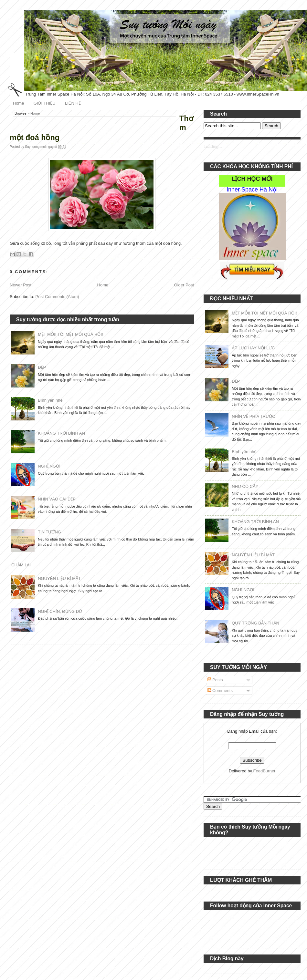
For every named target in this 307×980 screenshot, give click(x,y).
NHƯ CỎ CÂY (245, 486)
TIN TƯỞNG (49, 532)
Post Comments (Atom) (57, 297)
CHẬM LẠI (21, 565)
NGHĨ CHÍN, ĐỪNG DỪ (60, 611)
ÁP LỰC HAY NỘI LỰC (253, 348)
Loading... (213, 146)
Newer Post (21, 285)
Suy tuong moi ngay (40, 147)
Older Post (184, 285)
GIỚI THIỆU (45, 103)
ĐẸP (42, 367)
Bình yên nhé (50, 400)
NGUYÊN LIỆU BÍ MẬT (59, 578)
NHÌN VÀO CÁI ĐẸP (57, 499)
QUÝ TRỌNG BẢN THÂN (255, 623)
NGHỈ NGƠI (49, 466)
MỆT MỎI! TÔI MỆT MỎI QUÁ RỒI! (70, 334)
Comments (220, 691)
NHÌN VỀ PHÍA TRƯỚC (253, 416)
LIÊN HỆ (73, 103)
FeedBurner (265, 771)
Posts (215, 680)
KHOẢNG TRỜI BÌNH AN (61, 433)
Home (19, 103)
